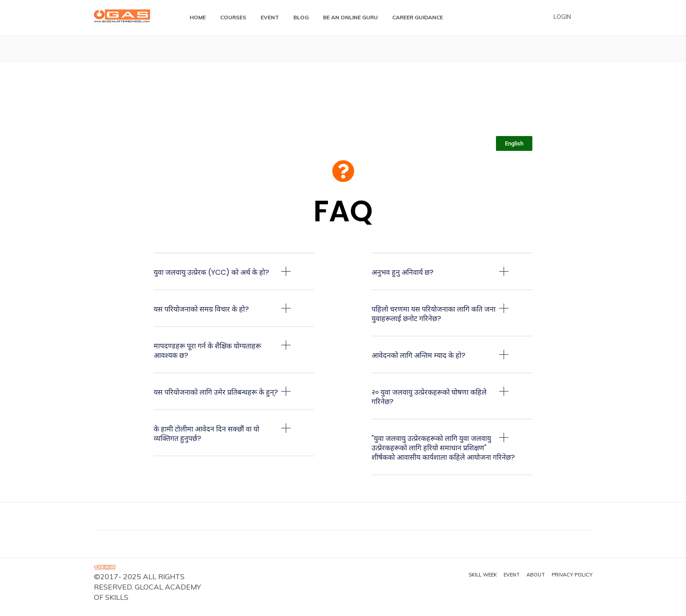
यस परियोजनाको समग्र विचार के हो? (201, 309)
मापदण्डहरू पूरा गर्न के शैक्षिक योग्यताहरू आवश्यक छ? (207, 351)
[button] (234, 278)
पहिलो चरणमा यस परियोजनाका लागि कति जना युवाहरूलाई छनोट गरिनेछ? (434, 314)
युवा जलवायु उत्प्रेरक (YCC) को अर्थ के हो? (211, 272)
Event (512, 575)
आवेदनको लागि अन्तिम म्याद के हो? (418, 355)
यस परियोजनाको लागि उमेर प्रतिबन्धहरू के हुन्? (216, 392)
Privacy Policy (572, 575)
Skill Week (483, 575)
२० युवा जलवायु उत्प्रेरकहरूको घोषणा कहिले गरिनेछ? (429, 397)
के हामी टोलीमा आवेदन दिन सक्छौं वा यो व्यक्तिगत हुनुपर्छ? (206, 434)
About (536, 575)
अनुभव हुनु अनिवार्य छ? (403, 272)
